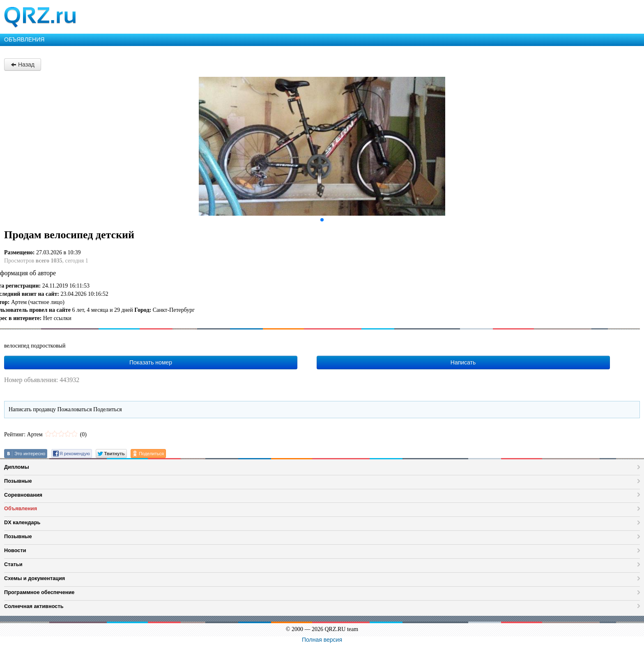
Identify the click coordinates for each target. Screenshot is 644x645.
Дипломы (17, 467)
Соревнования (23, 495)
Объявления (21, 508)
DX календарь (22, 522)
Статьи (13, 564)
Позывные (18, 481)
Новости (15, 550)
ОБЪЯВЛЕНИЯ (24, 39)
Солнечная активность (34, 606)
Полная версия (322, 640)
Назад (23, 64)
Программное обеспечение (39, 592)
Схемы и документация (34, 578)
